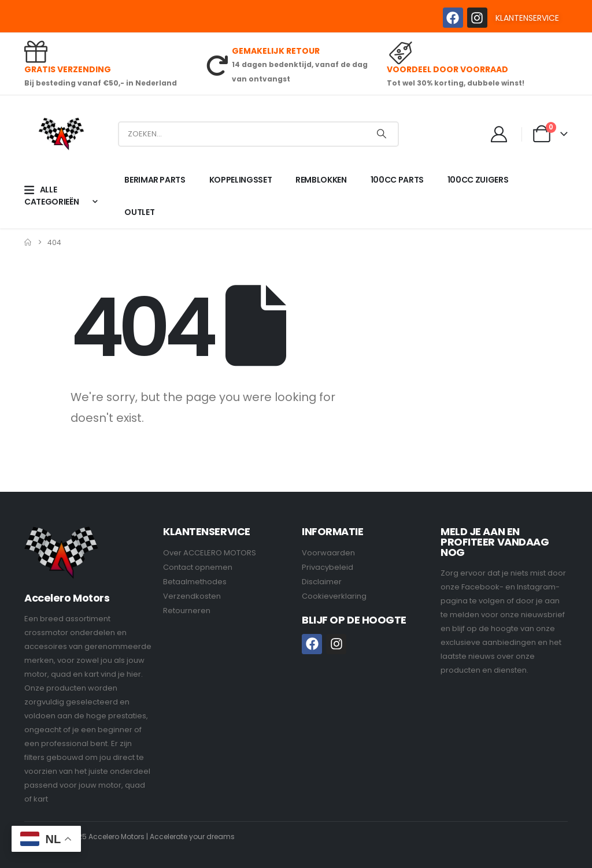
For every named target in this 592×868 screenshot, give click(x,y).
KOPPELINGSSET (240, 180)
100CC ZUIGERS (478, 180)
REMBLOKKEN (321, 180)
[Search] (382, 134)
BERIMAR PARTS (155, 180)
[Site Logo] (61, 134)
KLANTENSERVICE (527, 18)
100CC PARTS (397, 180)
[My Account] (499, 134)
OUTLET (139, 212)
